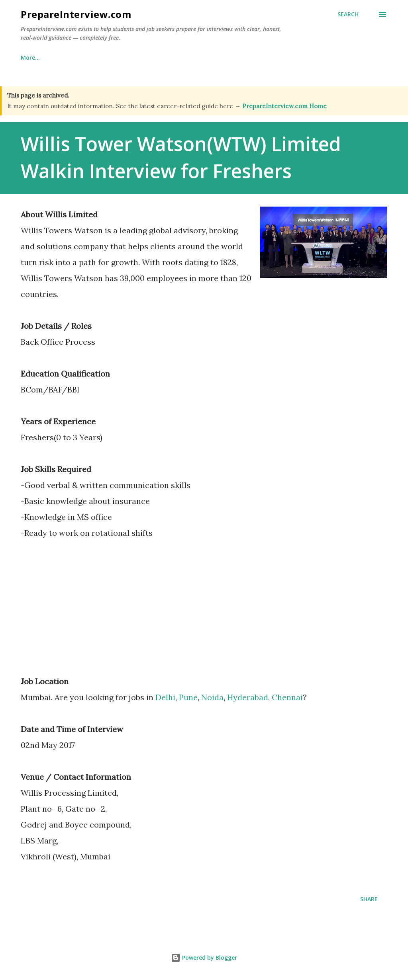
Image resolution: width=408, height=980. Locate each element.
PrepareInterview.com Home (284, 106)
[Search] (348, 14)
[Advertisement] (88, 613)
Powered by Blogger (204, 958)
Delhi (165, 697)
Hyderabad (248, 697)
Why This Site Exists (88, 58)
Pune (188, 697)
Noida (212, 697)
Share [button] (369, 899)
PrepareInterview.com (76, 14)
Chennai (287, 697)
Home (29, 58)
